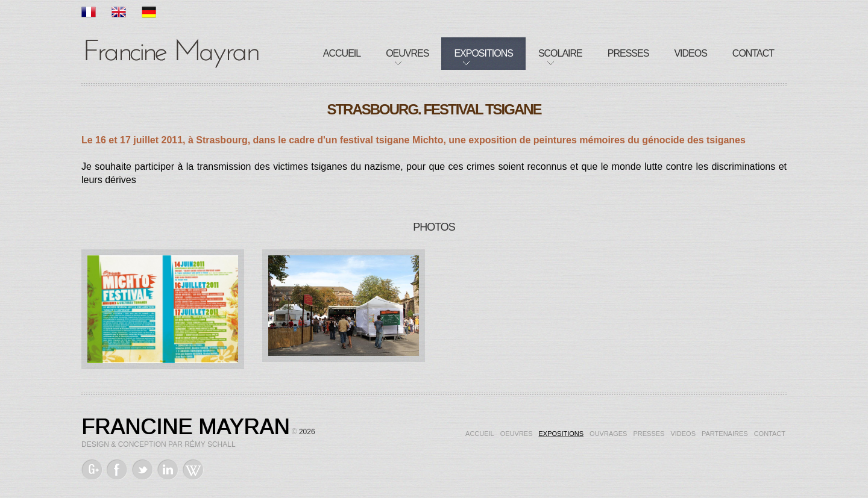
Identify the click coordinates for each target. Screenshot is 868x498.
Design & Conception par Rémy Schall (159, 444)
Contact (753, 53)
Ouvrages (608, 434)
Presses (628, 53)
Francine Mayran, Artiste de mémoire (172, 51)
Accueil (342, 53)
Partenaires (725, 434)
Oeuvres (407, 53)
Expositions (483, 53)
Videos (690, 53)
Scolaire (560, 53)
